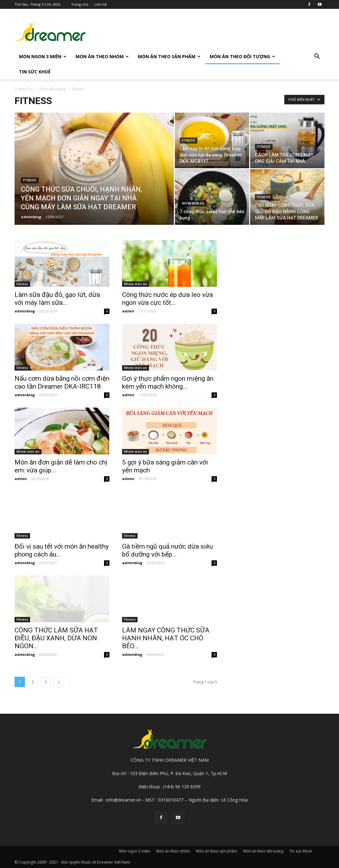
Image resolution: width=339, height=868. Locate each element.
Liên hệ (100, 4)
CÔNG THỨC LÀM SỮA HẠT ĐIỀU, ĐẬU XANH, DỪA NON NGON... (56, 638)
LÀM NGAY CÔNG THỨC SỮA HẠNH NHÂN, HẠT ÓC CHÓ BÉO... (166, 638)
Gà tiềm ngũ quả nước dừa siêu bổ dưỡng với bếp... (167, 550)
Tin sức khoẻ (35, 72)
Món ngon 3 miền (43, 56)
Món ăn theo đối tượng (242, 56)
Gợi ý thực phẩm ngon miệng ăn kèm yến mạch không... (168, 382)
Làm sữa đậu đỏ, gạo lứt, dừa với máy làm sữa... (57, 299)
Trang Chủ (24, 89)
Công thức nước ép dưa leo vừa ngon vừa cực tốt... (167, 299)
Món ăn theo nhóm (102, 56)
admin (128, 311)
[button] (317, 57)
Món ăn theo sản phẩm (169, 56)
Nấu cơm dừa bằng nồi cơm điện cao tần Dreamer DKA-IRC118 (62, 382)
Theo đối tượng (52, 89)
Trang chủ (80, 4)
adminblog (31, 217)
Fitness (30, 180)
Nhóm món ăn (193, 203)
